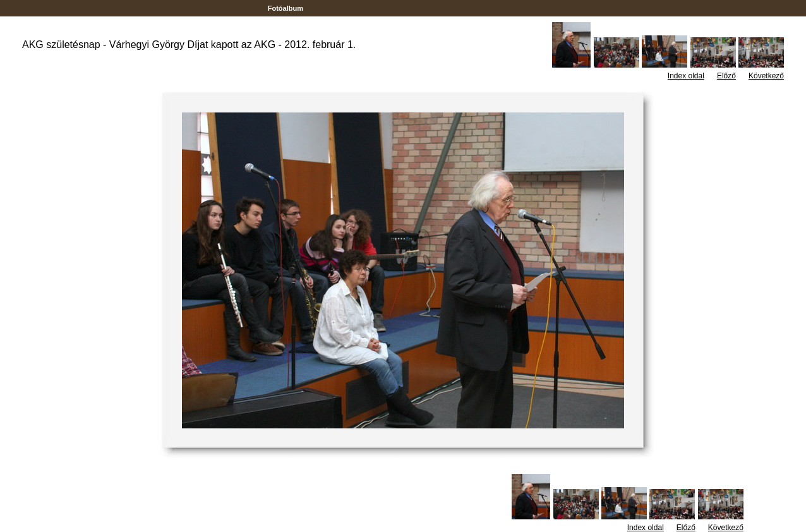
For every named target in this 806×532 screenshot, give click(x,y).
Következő (766, 76)
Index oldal (686, 76)
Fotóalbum (286, 8)
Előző (726, 76)
